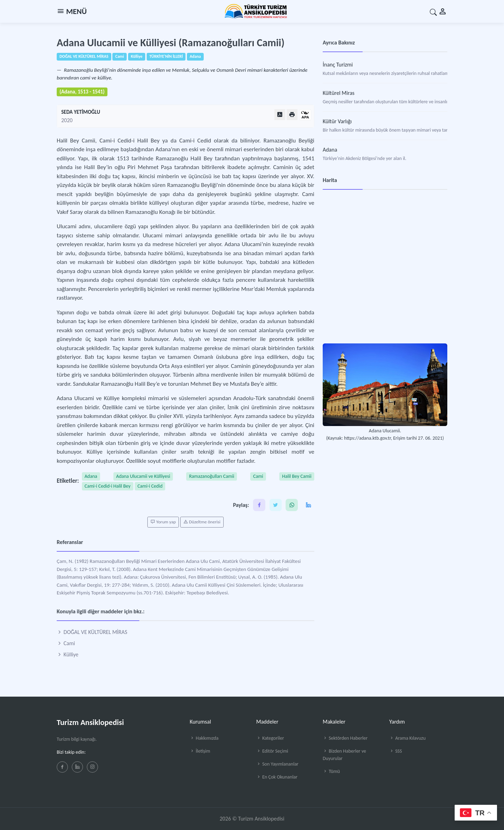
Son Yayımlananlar (277, 764)
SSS (395, 751)
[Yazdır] (292, 115)
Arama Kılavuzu (407, 738)
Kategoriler (270, 738)
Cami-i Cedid (150, 486)
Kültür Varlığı (337, 121)
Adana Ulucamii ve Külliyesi (143, 476)
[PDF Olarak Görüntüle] (280, 115)
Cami (258, 476)
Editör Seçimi (272, 751)
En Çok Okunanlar (277, 777)
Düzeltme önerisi (202, 522)
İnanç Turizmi (338, 65)
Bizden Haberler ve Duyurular (344, 755)
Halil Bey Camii (297, 476)
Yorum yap (163, 522)
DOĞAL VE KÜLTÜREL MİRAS (92, 632)
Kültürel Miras (339, 93)
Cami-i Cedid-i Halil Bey (108, 486)
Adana (91, 476)
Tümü (331, 771)
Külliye (68, 654)
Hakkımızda (204, 738)
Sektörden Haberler (345, 738)
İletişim (200, 751)
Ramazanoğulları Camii (212, 476)
